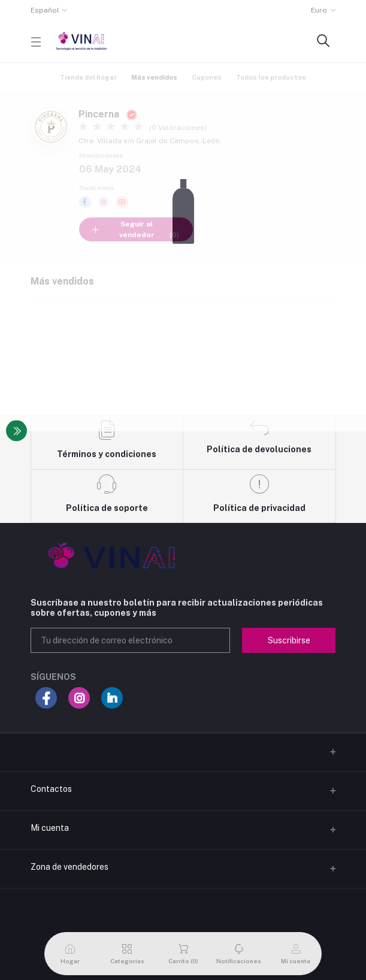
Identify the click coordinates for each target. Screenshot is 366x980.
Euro (319, 10)
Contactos (51, 789)
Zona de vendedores (69, 867)
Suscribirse (289, 640)
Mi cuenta (50, 828)
